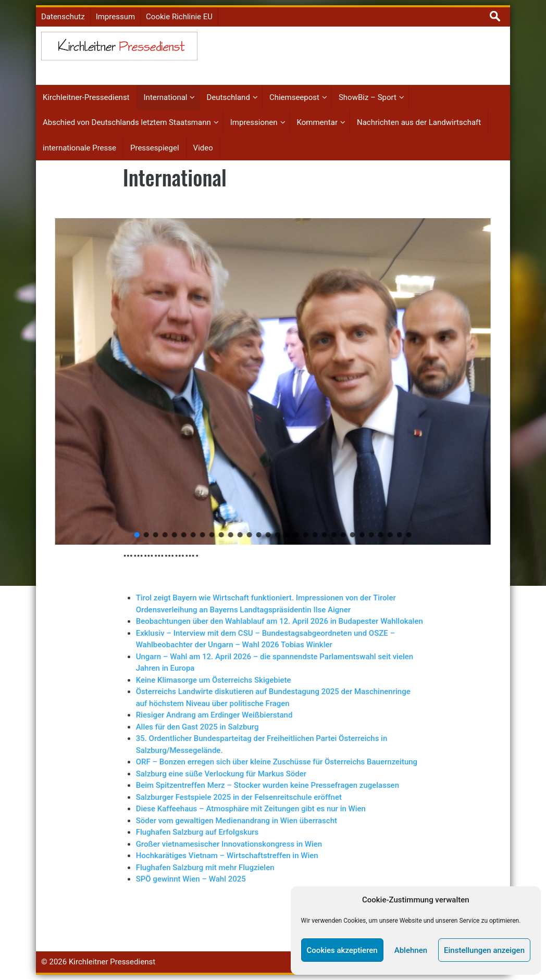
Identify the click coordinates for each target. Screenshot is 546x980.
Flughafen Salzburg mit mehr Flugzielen (205, 868)
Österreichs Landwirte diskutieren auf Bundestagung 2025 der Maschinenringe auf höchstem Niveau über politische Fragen (273, 698)
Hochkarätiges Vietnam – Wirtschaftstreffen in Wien (227, 856)
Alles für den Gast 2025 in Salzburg (197, 727)
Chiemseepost (294, 97)
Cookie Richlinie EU (179, 17)
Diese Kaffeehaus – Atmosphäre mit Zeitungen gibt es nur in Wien (251, 809)
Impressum (115, 17)
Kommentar (317, 122)
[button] (44, 382)
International (166, 97)
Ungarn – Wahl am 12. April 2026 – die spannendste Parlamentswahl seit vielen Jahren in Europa (275, 663)
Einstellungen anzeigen (484, 950)
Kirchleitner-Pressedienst (86, 97)
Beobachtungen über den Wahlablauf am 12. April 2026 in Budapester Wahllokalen (280, 621)
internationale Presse (79, 148)
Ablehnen (411, 950)
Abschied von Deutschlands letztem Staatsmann (127, 122)
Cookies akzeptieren (342, 950)
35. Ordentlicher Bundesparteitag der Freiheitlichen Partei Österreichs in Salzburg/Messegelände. (262, 744)
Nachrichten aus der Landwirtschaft (419, 122)
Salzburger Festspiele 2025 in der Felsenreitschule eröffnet (239, 797)
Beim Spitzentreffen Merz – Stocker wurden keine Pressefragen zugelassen (268, 785)
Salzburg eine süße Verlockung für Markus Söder (221, 774)
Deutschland (228, 97)
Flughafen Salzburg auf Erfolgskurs (197, 832)
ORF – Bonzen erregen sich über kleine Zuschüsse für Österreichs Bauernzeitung (277, 762)
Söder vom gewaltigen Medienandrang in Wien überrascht (237, 821)
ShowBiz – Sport (368, 97)
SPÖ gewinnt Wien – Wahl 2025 (191, 879)
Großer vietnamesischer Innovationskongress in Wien (229, 844)
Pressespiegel (155, 148)
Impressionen (254, 122)
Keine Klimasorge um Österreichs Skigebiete (214, 680)
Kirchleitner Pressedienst (112, 962)
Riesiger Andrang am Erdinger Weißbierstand (214, 715)
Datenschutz (63, 17)
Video (203, 148)
